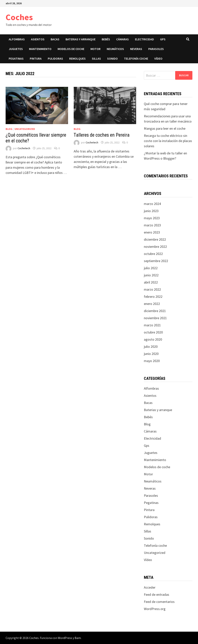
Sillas (96, 58)
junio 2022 (151, 275)
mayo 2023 (152, 218)
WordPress (65, 638)
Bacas (55, 39)
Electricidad (144, 39)
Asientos (38, 39)
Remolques (77, 58)
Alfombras (17, 39)
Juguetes (16, 49)
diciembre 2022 (155, 239)
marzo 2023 (152, 225)
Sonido (112, 58)
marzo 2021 (152, 325)
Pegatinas (16, 58)
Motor (96, 49)
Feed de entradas (157, 594)
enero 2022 (152, 304)
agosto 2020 (153, 339)
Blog (9, 129)
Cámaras (122, 39)
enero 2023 (152, 232)
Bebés (106, 39)
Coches (19, 17)
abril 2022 (151, 282)
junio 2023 (151, 211)
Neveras (136, 49)
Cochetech (24, 148)
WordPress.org (155, 609)
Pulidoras (55, 58)
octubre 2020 (153, 332)
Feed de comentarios (159, 602)
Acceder (150, 587)
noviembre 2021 (155, 318)
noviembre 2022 (155, 247)
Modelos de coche (71, 49)
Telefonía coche (136, 58)
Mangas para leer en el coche (165, 128)
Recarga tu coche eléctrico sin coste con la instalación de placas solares (168, 141)
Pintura (36, 58)
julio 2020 (151, 347)
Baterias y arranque (81, 39)
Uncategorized (25, 129)
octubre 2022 (153, 254)
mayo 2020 (152, 361)
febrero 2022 (153, 297)
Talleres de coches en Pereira (102, 135)
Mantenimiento (40, 49)
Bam (78, 638)
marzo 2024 (152, 204)
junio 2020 (151, 354)
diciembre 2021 (155, 311)
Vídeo (158, 58)
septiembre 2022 (156, 261)
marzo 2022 (152, 289)
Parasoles (156, 49)
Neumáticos (115, 49)
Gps (163, 39)
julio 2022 (151, 268)
